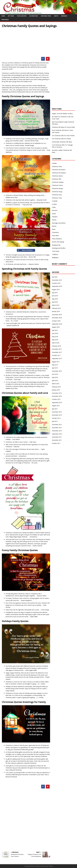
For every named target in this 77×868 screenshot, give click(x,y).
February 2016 (56, 387)
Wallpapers (55, 258)
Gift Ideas (11, 16)
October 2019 (56, 283)
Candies (54, 163)
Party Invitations (57, 239)
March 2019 (56, 305)
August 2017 (56, 362)
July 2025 (55, 277)
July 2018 (55, 330)
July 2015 (55, 409)
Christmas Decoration (59, 170)
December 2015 (57, 393)
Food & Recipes (22, 16)
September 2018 (57, 324)
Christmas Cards (57, 166)
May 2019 (55, 299)
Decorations (34, 16)
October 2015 (56, 399)
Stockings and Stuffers (59, 248)
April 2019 (55, 302)
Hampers (55, 217)
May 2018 (55, 337)
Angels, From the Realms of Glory (62, 114)
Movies (54, 226)
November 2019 (57, 280)
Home (3, 16)
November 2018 (57, 318)
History (54, 220)
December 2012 (57, 428)
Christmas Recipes (58, 188)
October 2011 (56, 443)
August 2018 (56, 327)
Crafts (56, 16)
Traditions (55, 254)
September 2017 (57, 358)
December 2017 (57, 349)
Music (54, 229)
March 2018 (56, 343)
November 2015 (57, 396)
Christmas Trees (46, 16)
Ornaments (55, 232)
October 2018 (56, 321)
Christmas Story (57, 195)
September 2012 (57, 434)
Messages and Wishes (59, 223)
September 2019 (57, 286)
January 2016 (56, 390)
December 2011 (57, 437)
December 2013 (57, 425)
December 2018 (57, 315)
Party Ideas (55, 236)
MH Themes (50, 866)
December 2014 (57, 412)
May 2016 (55, 377)
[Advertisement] (38, 41)
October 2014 (56, 418)
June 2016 (55, 374)
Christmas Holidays (58, 182)
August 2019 (56, 289)
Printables (5, 20)
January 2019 (56, 311)
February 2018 (56, 346)
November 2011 (57, 440)
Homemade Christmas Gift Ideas (62, 142)
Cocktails (55, 201)
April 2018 (55, 340)
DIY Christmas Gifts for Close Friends (63, 136)
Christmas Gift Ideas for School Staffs (63, 127)
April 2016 (55, 380)
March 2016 (56, 384)
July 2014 (55, 421)
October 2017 (56, 355)
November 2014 (57, 415)
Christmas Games (57, 176)
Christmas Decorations (59, 173)
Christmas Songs (57, 192)
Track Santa (56, 251)
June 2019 (55, 296)
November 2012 (57, 431)
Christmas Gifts (57, 179)
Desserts (55, 210)
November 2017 (57, 352)
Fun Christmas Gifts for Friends (61, 139)
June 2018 (55, 333)
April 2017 (55, 368)
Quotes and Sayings (58, 242)
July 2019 (55, 293)
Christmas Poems (57, 185)
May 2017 (55, 365)
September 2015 (57, 402)
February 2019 (56, 308)
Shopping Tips (56, 245)
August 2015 (56, 406)
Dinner (54, 214)
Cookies (54, 204)
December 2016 (57, 371)
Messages (64, 16)
